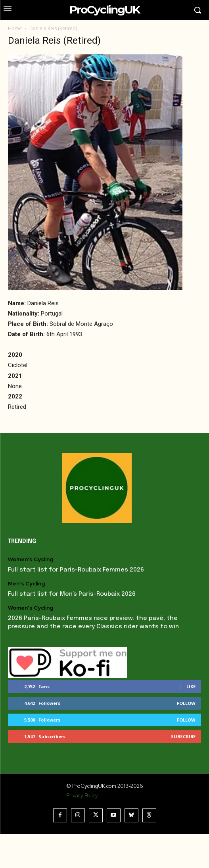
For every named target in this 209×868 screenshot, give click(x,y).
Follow (186, 703)
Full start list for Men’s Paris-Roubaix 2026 (72, 594)
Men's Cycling (26, 584)
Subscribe (183, 736)
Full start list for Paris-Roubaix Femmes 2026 (76, 570)
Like (191, 686)
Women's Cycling (31, 559)
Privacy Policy (82, 796)
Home (15, 28)
